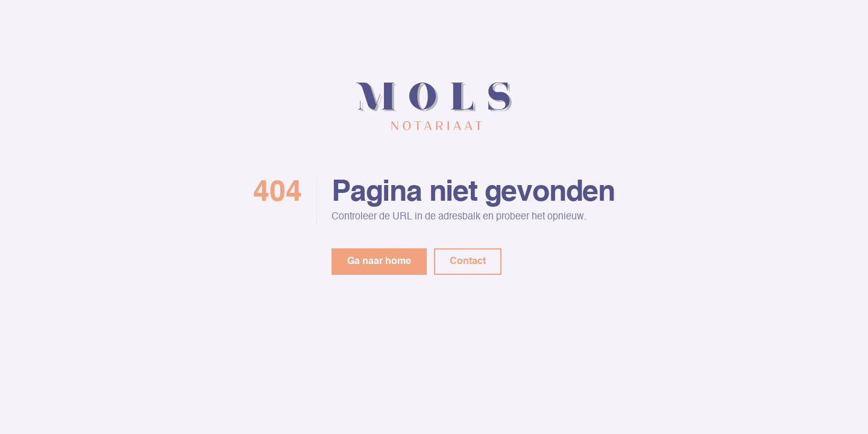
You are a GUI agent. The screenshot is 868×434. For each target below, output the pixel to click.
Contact (468, 262)
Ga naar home (379, 262)
